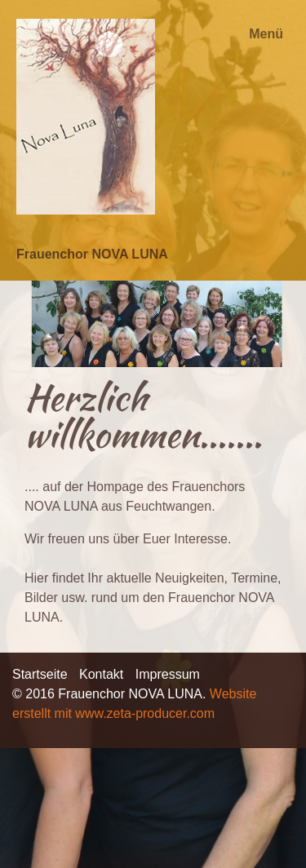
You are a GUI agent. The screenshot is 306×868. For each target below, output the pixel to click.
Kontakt (101, 674)
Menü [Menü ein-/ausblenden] (266, 34)
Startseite (40, 674)
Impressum (168, 674)
